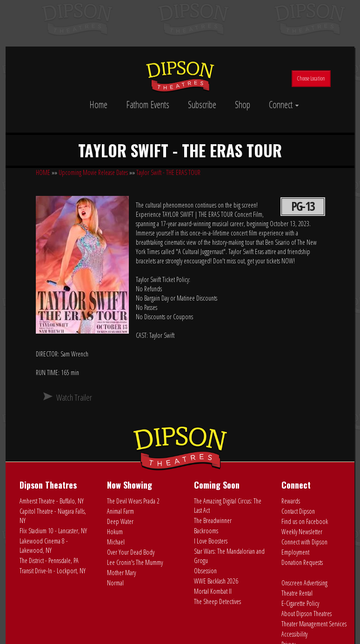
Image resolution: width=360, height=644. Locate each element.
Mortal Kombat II (213, 591)
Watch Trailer (74, 397)
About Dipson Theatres (307, 614)
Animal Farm (120, 511)
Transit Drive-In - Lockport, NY (53, 571)
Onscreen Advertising (304, 583)
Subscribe (202, 104)
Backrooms (206, 531)
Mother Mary (121, 573)
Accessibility (294, 634)
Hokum (115, 532)
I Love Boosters (211, 541)
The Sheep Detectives (217, 601)
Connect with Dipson (304, 542)
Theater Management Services (314, 624)
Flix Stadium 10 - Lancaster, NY (53, 531)
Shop (243, 104)
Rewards (291, 501)
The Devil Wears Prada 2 (133, 501)
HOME (43, 172)
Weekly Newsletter (302, 532)
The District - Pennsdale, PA (49, 560)
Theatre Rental (297, 593)
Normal (115, 583)
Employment (295, 552)
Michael (116, 542)
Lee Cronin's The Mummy (135, 562)
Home (98, 104)
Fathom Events (148, 104)
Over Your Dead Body (131, 552)
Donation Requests (302, 562)
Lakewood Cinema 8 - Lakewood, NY (44, 546)
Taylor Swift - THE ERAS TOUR (168, 172)
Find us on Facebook (305, 521)
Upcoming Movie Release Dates (93, 172)
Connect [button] (284, 104)
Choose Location (311, 78)
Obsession (205, 571)
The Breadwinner (213, 520)
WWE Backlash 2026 (216, 581)
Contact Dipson (298, 511)
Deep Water (120, 521)
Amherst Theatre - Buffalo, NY (52, 501)
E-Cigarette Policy (300, 603)
